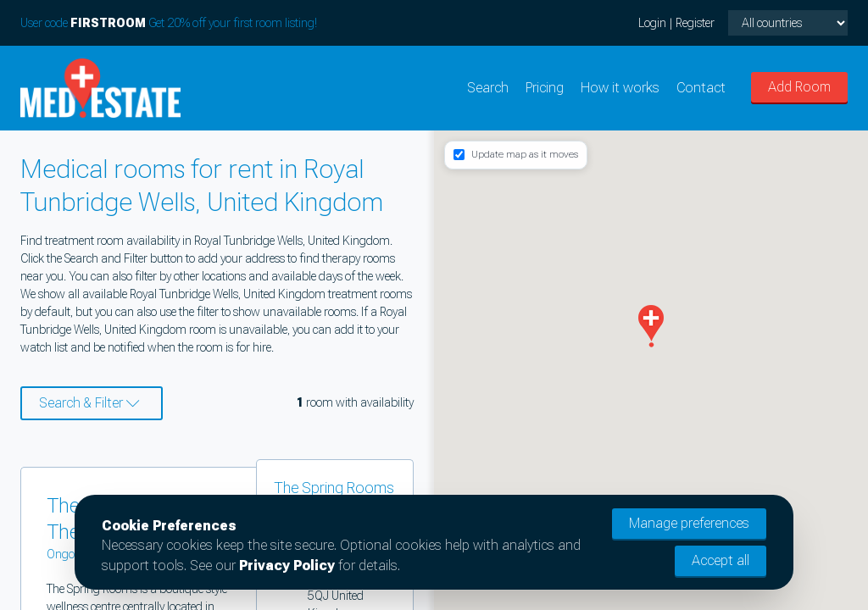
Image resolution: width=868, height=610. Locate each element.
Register (695, 23)
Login (652, 23)
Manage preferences (689, 523)
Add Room (799, 87)
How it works (620, 88)
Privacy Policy (287, 566)
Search (488, 88)
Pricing (545, 88)
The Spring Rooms (334, 488)
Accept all (721, 560)
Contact (701, 88)
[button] (651, 326)
